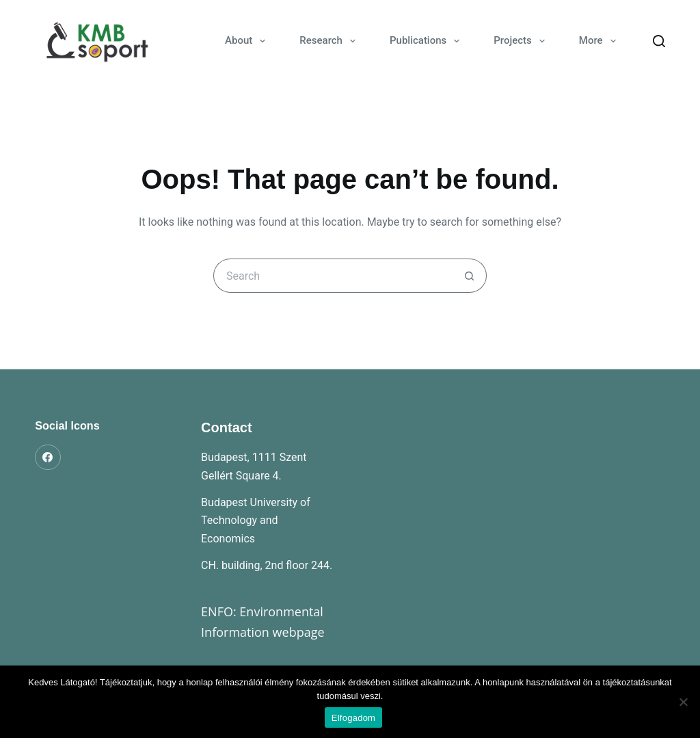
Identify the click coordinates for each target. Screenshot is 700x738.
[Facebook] (48, 458)
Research (330, 41)
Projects (522, 41)
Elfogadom (353, 718)
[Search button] (470, 276)
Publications (427, 41)
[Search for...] (333, 276)
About (248, 41)
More (600, 41)
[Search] (659, 41)
